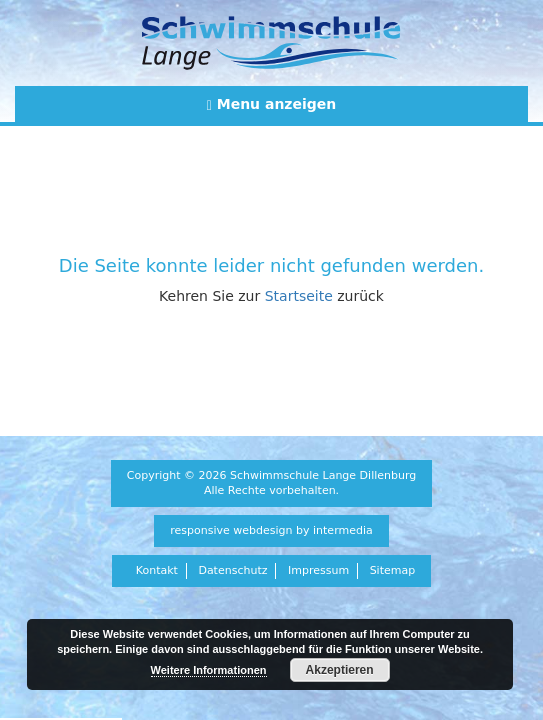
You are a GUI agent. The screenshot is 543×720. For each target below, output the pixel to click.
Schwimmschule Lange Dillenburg (323, 475)
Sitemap (393, 570)
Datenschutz (232, 570)
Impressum (318, 570)
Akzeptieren (340, 670)
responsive (200, 530)
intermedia (343, 530)
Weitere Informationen (209, 670)
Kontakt (157, 570)
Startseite (299, 296)
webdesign (262, 530)
